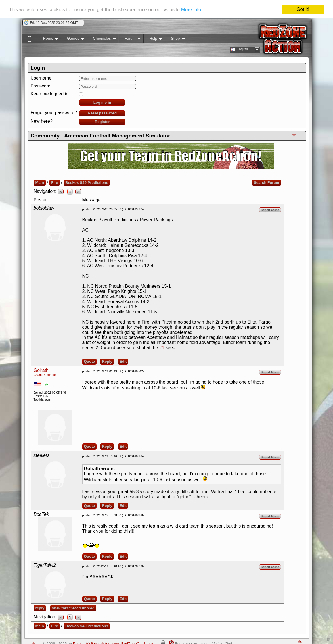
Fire (55, 183)
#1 (162, 348)
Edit (123, 361)
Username (41, 78)
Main (40, 183)
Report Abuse (270, 210)
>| (78, 192)
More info (191, 10)
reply (40, 608)
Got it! (303, 9)
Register (102, 122)
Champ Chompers (46, 375)
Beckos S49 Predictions (87, 183)
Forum (129, 40)
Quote (90, 361)
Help (153, 40)
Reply (107, 361)
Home (48, 40)
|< (61, 192)
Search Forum (267, 183)
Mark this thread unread (73, 608)
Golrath (41, 370)
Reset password (102, 113)
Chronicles (101, 40)
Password (41, 86)
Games (73, 40)
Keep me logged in (50, 94)
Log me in (102, 102)
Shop (175, 40)
